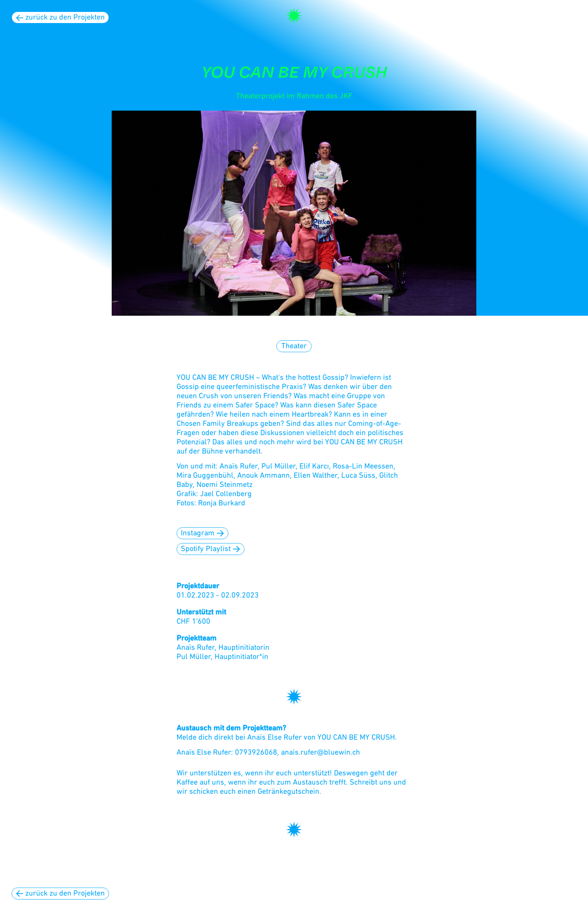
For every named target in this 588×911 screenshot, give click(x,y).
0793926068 (256, 753)
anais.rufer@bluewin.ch (320, 753)
